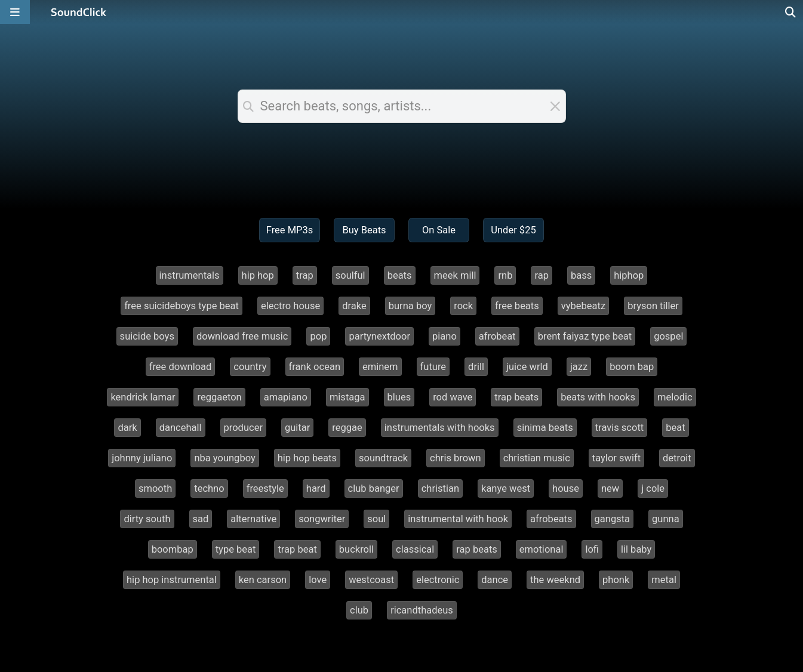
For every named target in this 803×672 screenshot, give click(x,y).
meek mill (455, 275)
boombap (173, 549)
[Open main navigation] (15, 12)
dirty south (147, 519)
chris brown (456, 458)
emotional (542, 549)
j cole (653, 488)
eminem (380, 367)
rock (463, 306)
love (318, 580)
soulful (350, 275)
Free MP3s (290, 230)
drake (354, 306)
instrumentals (190, 275)
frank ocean (315, 367)
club (359, 610)
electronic (438, 580)
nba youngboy (224, 458)
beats (400, 275)
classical (415, 549)
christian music (537, 458)
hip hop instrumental (172, 580)
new (610, 488)
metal (664, 580)
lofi (592, 549)
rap (542, 275)
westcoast (371, 580)
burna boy (410, 306)
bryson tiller (653, 306)
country (250, 367)
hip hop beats (307, 458)
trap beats (516, 397)
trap (305, 275)
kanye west (506, 488)
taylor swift (616, 458)
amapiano (286, 397)
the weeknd (555, 580)
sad (201, 519)
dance (495, 580)
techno (209, 488)
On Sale (439, 230)
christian (440, 488)
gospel (668, 336)
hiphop (629, 275)
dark (127, 428)
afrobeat (497, 336)
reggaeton (219, 397)
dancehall (181, 428)
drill (476, 367)
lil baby (636, 549)
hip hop (258, 275)
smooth (155, 488)
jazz (579, 367)
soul (376, 519)
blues (399, 397)
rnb (505, 275)
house (566, 488)
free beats (517, 306)
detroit (677, 458)
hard (316, 488)
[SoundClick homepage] (79, 12)
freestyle (265, 488)
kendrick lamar (143, 397)
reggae (347, 428)
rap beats (477, 549)
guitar (297, 428)
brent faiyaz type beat (585, 336)
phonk (616, 580)
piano (444, 336)
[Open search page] (791, 12)
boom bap (632, 367)
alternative (253, 519)
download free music (242, 336)
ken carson (263, 580)
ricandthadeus (422, 610)
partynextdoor (379, 336)
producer (243, 428)
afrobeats (551, 519)
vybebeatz (583, 306)
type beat (236, 549)
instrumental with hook (458, 519)
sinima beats (545, 428)
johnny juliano (142, 458)
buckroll (356, 549)
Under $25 (513, 230)
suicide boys (147, 336)
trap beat (297, 549)
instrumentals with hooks (440, 428)
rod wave (453, 397)
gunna (666, 519)
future (433, 367)
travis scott (620, 428)
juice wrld (527, 367)
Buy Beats (364, 230)
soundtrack (383, 458)
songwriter (322, 519)
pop (318, 336)
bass (581, 275)
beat (675, 428)
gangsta (613, 519)
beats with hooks (598, 397)
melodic (675, 397)
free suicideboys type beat (181, 306)
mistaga (347, 397)
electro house (290, 306)
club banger (374, 488)
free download (181, 367)
